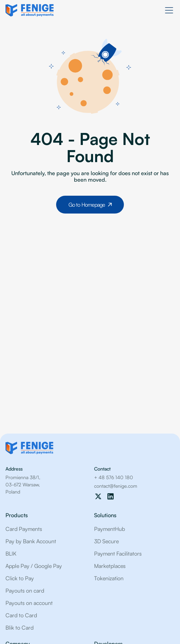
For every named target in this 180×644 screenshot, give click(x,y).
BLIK (11, 554)
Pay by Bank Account (31, 541)
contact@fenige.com (116, 486)
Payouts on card (25, 591)
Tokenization (109, 578)
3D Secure (106, 541)
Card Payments (24, 529)
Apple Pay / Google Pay (34, 566)
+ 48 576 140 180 (114, 477)
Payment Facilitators (118, 554)
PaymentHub (110, 529)
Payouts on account (29, 603)
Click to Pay (20, 578)
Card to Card (21, 615)
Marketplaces (110, 566)
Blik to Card (20, 628)
